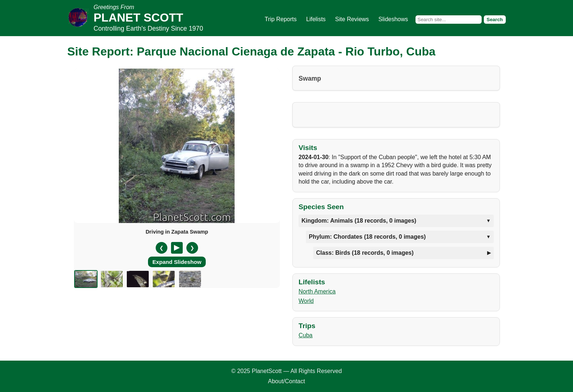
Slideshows (393, 19)
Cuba (306, 335)
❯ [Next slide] (192, 248)
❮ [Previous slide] (162, 248)
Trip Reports (280, 19)
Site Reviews (352, 19)
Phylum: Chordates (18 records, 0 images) (367, 237)
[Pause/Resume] (177, 248)
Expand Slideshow (177, 262)
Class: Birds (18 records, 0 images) (365, 253)
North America (317, 291)
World (306, 301)
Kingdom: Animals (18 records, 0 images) (359, 221)
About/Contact (286, 381)
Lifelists (316, 19)
